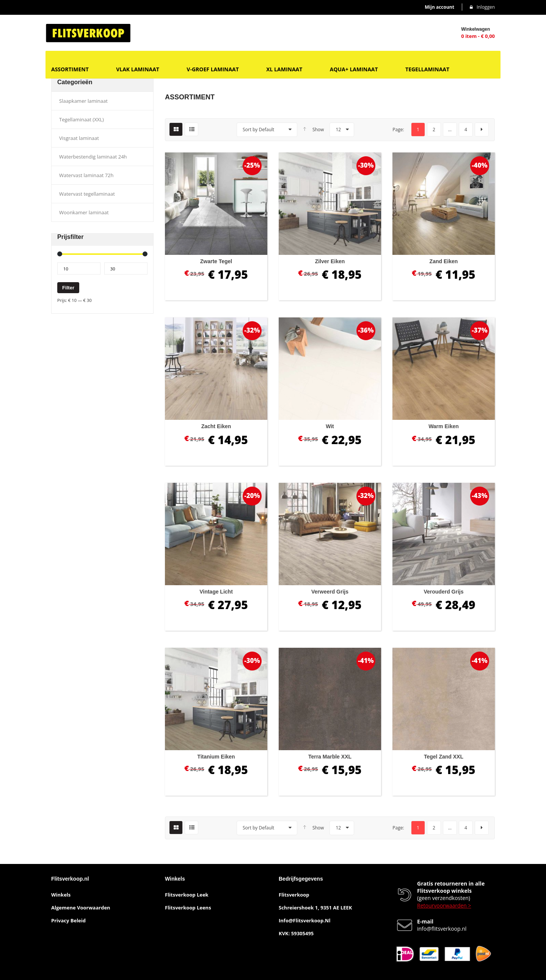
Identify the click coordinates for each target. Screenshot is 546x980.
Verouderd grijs (443, 592)
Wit (330, 426)
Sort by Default (258, 130)
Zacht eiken (216, 426)
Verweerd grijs (330, 592)
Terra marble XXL (330, 757)
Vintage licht (216, 592)
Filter (68, 288)
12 (338, 130)
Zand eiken (444, 261)
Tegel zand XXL (444, 757)
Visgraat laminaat (79, 138)
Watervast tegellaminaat (87, 194)
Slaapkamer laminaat (83, 101)
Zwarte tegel (216, 261)
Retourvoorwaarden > (444, 905)
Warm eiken (444, 426)
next (482, 130)
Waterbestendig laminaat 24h (93, 157)
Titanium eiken (216, 757)
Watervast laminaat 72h (86, 175)
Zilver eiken (330, 261)
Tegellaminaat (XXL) (82, 119)
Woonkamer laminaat (84, 212)
